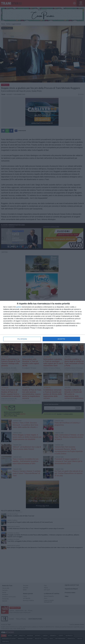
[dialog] (42, 322)
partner (19, 307)
